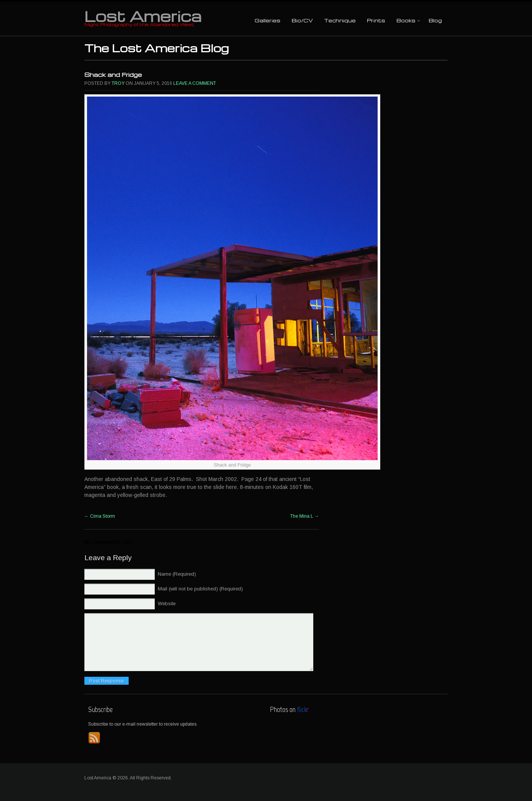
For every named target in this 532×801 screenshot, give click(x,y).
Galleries (268, 20)
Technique (340, 20)
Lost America (143, 16)
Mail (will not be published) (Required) (200, 589)
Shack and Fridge (113, 75)
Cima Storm (100, 516)
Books (406, 21)
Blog (435, 20)
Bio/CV (302, 20)
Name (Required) (177, 574)
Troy (118, 83)
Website (167, 603)
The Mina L (305, 516)
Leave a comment (195, 83)
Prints (376, 20)
